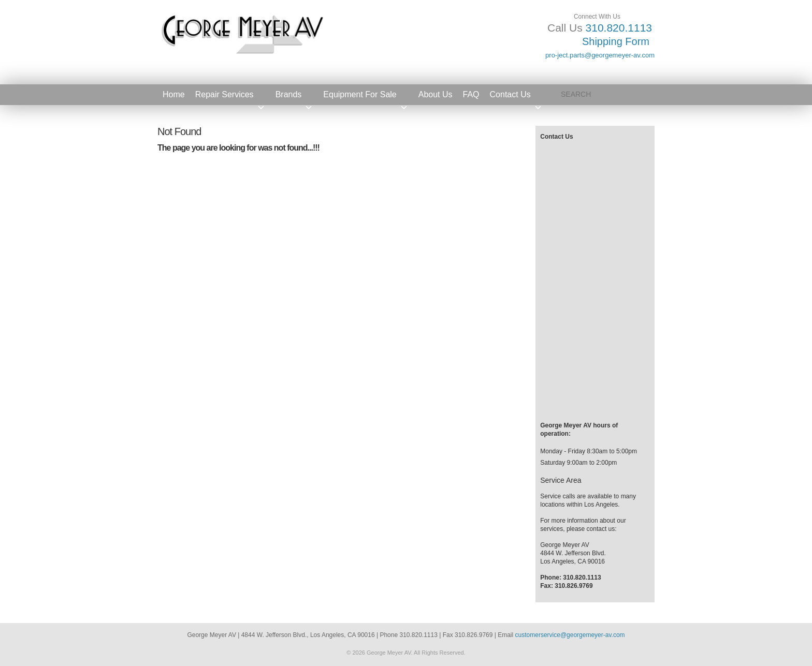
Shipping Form (616, 41)
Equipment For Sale (365, 98)
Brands (294, 98)
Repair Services (230, 98)
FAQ (471, 94)
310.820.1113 (619, 28)
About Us (436, 94)
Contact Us (516, 98)
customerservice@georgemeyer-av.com (570, 635)
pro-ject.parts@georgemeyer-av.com (600, 55)
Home (174, 94)
